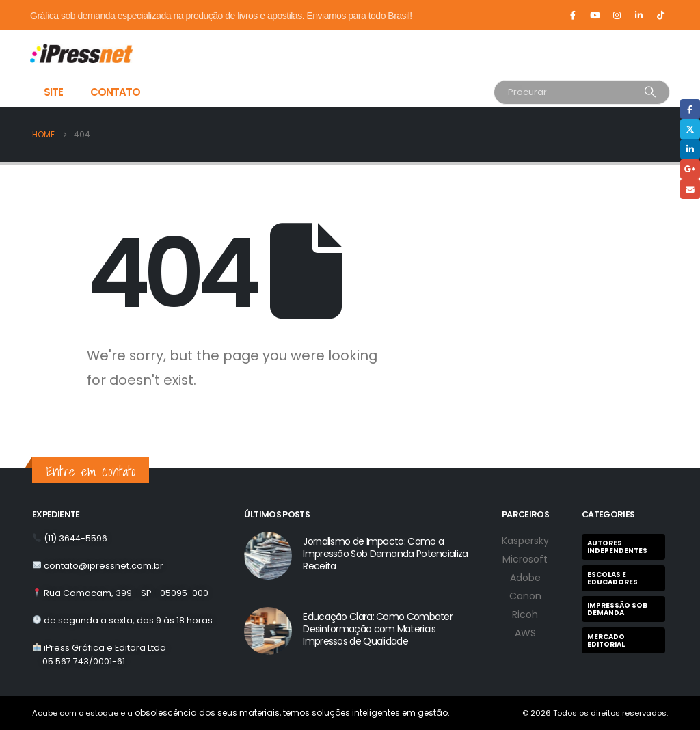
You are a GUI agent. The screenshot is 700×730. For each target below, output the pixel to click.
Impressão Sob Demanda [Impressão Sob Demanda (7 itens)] (617, 609)
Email (690, 189)
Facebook (690, 109)
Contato (115, 92)
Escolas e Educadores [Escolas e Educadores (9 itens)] (612, 578)
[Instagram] (617, 15)
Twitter (690, 129)
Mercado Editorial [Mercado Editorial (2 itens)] (606, 640)
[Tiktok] (660, 15)
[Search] (650, 92)
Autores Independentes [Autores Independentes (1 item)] (617, 547)
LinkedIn (690, 149)
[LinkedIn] (638, 15)
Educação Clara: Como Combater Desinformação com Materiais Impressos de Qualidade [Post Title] (378, 629)
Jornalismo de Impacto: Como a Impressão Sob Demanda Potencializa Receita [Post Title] (385, 554)
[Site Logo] (70, 53)
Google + (690, 169)
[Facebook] (573, 15)
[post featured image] (268, 556)
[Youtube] (595, 15)
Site (53, 92)
